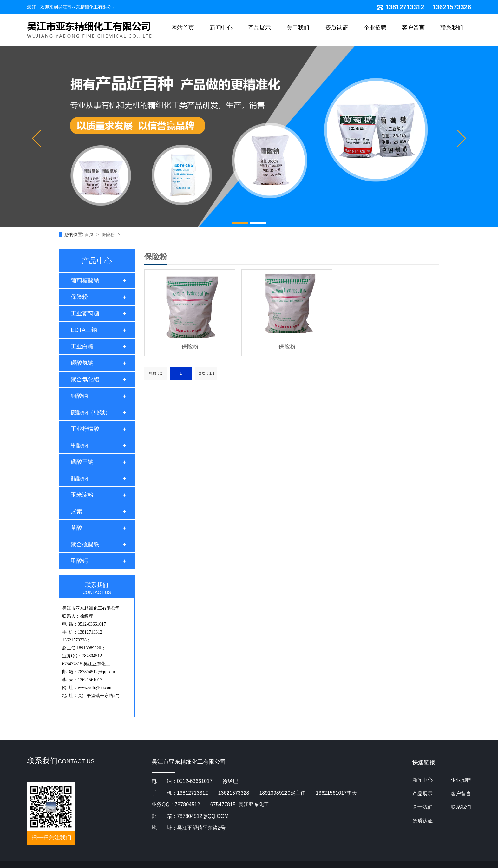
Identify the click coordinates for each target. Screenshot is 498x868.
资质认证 (337, 28)
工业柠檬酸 (85, 429)
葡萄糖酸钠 (85, 280)
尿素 (76, 511)
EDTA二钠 (84, 330)
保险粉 (109, 234)
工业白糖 (82, 346)
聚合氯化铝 (85, 379)
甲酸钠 (79, 445)
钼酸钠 (79, 396)
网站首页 (183, 28)
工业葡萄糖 (85, 313)
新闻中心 (221, 28)
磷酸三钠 (82, 462)
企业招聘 (375, 28)
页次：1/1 (206, 373)
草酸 (76, 528)
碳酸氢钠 (82, 363)
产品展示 (259, 28)
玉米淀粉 (82, 495)
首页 (90, 234)
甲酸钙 (79, 561)
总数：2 (156, 373)
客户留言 (413, 28)
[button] (36, 138)
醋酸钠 (79, 478)
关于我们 (298, 28)
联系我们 (452, 28)
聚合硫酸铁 (85, 544)
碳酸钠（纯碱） (91, 412)
